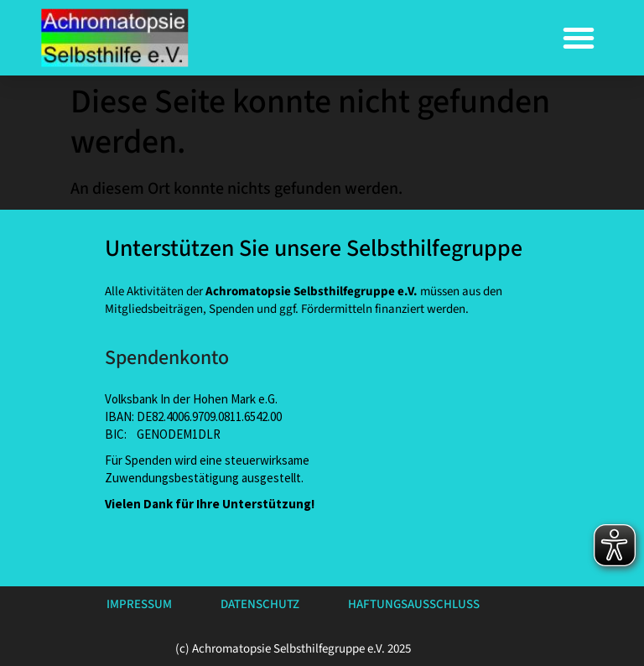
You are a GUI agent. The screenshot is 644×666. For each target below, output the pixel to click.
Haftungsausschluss (414, 604)
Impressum (139, 604)
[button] (579, 38)
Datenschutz (260, 604)
